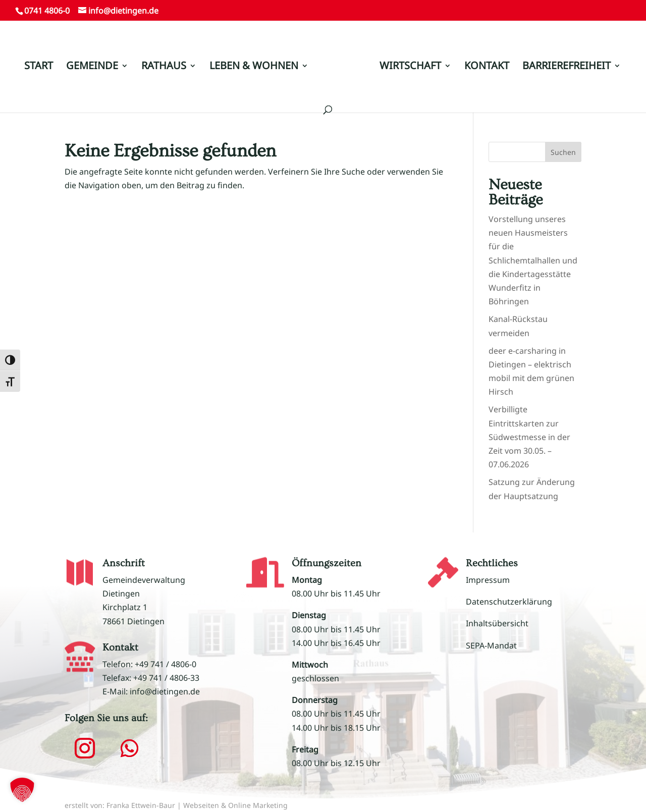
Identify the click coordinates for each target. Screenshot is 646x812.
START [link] (39, 67)
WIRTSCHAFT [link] (410, 67)
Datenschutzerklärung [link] (509, 602)
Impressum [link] (488, 580)
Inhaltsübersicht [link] (497, 623)
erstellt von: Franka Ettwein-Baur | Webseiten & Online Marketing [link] (176, 805)
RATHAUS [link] (164, 67)
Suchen (563, 152)
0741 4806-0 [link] (47, 11)
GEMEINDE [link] (92, 67)
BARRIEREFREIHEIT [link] (567, 67)
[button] (85, 748)
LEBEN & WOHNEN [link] (254, 67)
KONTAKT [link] (487, 67)
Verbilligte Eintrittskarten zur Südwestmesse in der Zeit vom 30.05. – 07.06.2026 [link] (529, 437)
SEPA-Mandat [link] (491, 645)
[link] (343, 71)
